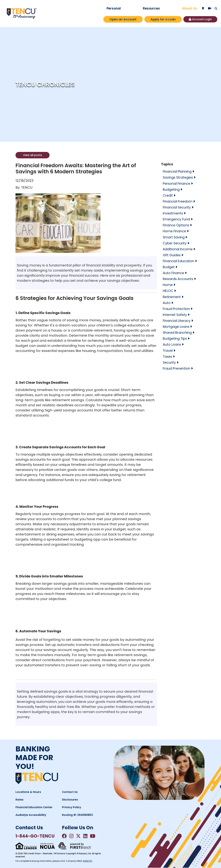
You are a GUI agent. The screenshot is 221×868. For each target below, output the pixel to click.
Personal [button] (114, 8)
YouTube (94, 836)
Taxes (168, 356)
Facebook (65, 836)
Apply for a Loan (163, 19)
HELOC (168, 290)
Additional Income (178, 249)
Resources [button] (151, 8)
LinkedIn (86, 836)
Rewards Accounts (179, 279)
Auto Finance (174, 273)
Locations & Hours (28, 792)
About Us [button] (190, 8)
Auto (167, 302)
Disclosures (70, 800)
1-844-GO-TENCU (36, 836)
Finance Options (177, 225)
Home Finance (175, 231)
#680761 (88, 861)
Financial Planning (178, 171)
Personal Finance (178, 183)
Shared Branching (178, 332)
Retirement (172, 296)
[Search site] (216, 8)
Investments (174, 213)
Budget (169, 267)
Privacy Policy (72, 807)
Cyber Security (175, 243)
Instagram (72, 836)
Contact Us (70, 792)
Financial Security (178, 207)
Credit (168, 195)
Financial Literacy (178, 320)
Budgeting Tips (176, 338)
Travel (168, 350)
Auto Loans (172, 344)
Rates (19, 800)
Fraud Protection (177, 308)
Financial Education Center (34, 807)
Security (170, 362)
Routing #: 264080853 (78, 815)
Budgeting (172, 189)
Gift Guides (172, 255)
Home (168, 284)
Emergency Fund (177, 219)
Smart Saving (174, 237)
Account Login (202, 19)
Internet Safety (176, 314)
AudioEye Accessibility (31, 815)
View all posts (33, 155)
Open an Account (123, 19)
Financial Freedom (179, 201)
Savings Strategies (179, 177)
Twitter (79, 836)
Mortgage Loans (177, 326)
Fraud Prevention (177, 368)
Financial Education (179, 261)
